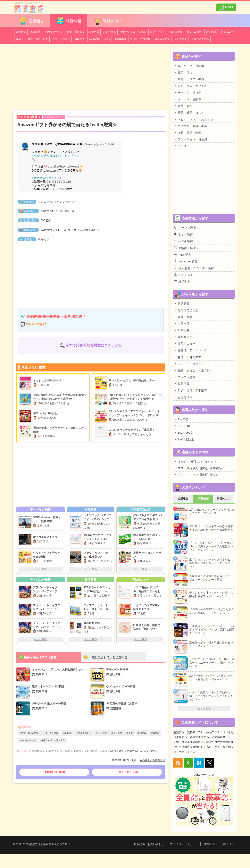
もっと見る (40, 569)
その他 (180, 146)
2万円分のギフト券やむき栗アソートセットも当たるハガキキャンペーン (212, 677)
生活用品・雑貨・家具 (191, 126)
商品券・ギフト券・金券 (53, 740)
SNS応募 (182, 330)
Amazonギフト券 (28, 740)
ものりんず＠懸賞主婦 (152, 760)
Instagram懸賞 (186, 261)
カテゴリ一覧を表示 (226, 6)
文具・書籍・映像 (188, 132)
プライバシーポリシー (184, 844)
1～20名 (181, 419)
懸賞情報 (69, 21)
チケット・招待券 (188, 92)
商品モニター (194, 32)
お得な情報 (176, 32)
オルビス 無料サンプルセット (195, 461)
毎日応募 (35, 32)
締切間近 (211, 32)
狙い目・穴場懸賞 (140, 39)
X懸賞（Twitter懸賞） (30, 733)
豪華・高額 (183, 317)
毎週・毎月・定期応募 (191, 390)
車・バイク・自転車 (189, 66)
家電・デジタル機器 (189, 79)
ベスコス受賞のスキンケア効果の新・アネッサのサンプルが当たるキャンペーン (211, 696)
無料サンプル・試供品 (133, 32)
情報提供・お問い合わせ (149, 844)
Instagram (120, 39)
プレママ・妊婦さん (189, 364)
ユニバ (20, 39)
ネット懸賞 (101, 733)
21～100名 (183, 426)
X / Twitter (95, 39)
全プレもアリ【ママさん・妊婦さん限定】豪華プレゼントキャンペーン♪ (212, 594)
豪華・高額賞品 (76, 32)
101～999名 (184, 432)
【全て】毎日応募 (127, 772)
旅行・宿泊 (183, 72)
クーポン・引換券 (188, 99)
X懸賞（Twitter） (188, 248)
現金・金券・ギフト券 (122, 733)
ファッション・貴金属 (191, 139)
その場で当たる (54, 32)
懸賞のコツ (108, 21)
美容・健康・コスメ (189, 112)
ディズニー (227, 32)
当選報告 (31, 21)
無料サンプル (185, 337)
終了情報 (229, 844)
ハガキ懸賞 (110, 32)
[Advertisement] (91, 77)
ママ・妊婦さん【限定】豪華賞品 (198, 468)
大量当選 (94, 32)
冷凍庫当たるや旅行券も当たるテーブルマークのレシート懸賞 (211, 578)
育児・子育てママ (188, 357)
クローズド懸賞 (200, 39)
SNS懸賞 (80, 39)
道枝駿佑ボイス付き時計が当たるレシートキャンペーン (211, 644)
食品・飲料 (183, 106)
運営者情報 (210, 844)
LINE (107, 39)
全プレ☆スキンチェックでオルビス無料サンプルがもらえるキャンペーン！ (211, 563)
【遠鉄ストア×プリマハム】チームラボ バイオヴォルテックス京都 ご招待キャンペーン (212, 629)
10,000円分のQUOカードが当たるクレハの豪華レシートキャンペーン (212, 611)
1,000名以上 (184, 439)
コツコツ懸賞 (162, 39)
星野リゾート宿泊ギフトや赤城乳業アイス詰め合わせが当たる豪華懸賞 (211, 528)
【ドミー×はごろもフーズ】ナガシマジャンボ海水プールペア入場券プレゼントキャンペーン (212, 546)
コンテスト (181, 39)
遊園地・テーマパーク (191, 350)
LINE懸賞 (183, 255)
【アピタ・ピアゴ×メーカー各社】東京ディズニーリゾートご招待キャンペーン (212, 663)
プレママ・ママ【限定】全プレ (196, 475)
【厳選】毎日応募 (54, 772)
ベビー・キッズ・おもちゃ (193, 119)
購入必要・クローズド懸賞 (194, 268)
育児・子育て (158, 32)
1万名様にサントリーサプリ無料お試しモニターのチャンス (212, 511)
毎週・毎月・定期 (38, 39)
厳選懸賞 (21, 32)
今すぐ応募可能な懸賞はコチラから (94, 345)
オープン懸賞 (52, 733)
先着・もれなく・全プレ (192, 370)
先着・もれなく (61, 39)
